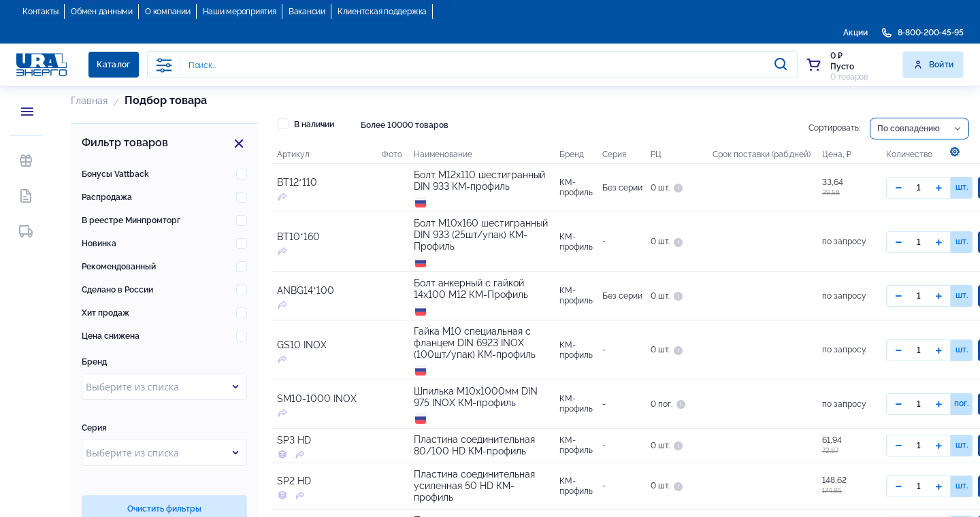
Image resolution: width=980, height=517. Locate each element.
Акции (855, 33)
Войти (933, 65)
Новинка (99, 244)
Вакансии (307, 12)
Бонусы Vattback (115, 174)
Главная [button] (89, 101)
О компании (168, 12)
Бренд (94, 362)
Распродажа (107, 197)
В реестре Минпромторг (131, 220)
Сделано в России (117, 290)
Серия (94, 428)
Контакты (40, 12)
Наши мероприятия (240, 12)
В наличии (306, 124)
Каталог (114, 65)
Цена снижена (111, 336)
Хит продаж (105, 313)
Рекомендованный (119, 267)
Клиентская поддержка (382, 12)
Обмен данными (102, 12)
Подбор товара (166, 100)
